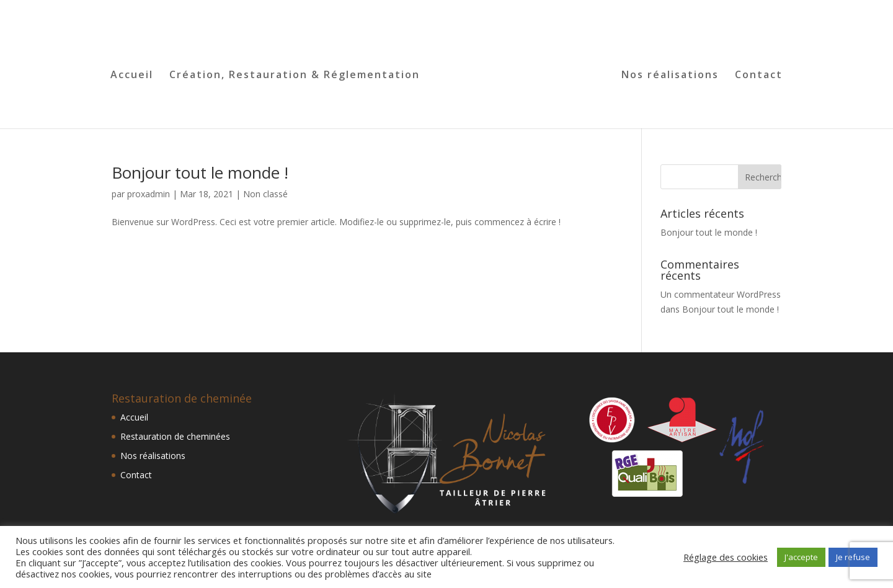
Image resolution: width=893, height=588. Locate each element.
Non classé (265, 194)
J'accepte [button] (801, 557)
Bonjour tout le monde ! (200, 172)
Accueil (132, 76)
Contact (759, 76)
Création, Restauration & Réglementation (295, 76)
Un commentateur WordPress (721, 294)
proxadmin (149, 194)
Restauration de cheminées (175, 436)
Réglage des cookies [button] (726, 557)
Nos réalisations (670, 76)
